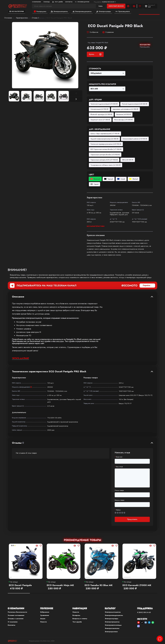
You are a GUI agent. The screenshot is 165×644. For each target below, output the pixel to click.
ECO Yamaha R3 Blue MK (99, 585)
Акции (43, 619)
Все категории (17, 11)
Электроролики (111, 632)
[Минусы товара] (132, 505)
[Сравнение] (134, 6)
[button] (76, 99)
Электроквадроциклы (82, 11)
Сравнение (45, 615)
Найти (100, 6)
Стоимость (95, 69)
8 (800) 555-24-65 (105, 2)
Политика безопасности (17, 612)
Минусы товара (119, 500)
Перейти (147, 285)
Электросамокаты (112, 628)
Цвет (92, 175)
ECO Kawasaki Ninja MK (60, 585)
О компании (36, 2)
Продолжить (132, 519)
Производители (82, 2)
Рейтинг (118, 510)
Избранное (45, 612)
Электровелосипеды (113, 625)
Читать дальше (20, 358)
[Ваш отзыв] (132, 478)
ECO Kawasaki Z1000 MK (137, 585)
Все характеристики (96, 226)
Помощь (47, 2)
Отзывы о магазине (16, 619)
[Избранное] (140, 6)
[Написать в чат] (160, 639)
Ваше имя (119, 457)
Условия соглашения (16, 615)
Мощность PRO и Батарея (102, 84)
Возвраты (76, 615)
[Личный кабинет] (128, 6)
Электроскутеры (104, 11)
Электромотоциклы (59, 11)
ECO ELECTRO (145, 45)
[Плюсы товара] (132, 495)
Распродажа (40, 11)
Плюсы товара (119, 490)
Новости (43, 622)
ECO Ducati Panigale (20, 585)
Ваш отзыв (119, 467)
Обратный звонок (116, 6)
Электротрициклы (112, 622)
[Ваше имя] (132, 461)
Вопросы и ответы (80, 619)
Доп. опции (95, 100)
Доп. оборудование (100, 129)
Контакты (69, 2)
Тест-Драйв (58, 2)
